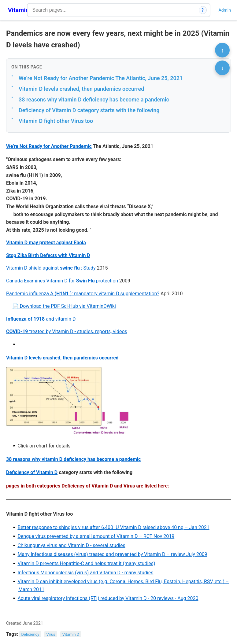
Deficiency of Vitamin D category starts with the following (89, 110)
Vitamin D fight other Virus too (56, 121)
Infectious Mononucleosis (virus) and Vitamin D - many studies (85, 573)
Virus (51, 634)
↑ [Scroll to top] (222, 50)
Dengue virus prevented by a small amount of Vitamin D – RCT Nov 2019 (96, 536)
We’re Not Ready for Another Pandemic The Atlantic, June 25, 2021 (101, 78)
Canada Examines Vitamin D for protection (62, 281)
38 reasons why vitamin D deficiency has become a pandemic (94, 99)
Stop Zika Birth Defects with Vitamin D (48, 255)
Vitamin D (71, 634)
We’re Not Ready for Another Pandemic (49, 146)
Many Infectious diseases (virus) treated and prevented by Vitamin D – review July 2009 (112, 554)
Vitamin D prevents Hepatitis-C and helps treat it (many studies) (86, 563)
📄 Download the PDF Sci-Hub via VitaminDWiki (64, 306)
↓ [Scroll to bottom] (222, 68)
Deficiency (30, 634)
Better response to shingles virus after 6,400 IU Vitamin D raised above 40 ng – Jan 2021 (113, 527)
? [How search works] (203, 10)
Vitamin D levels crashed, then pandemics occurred (81, 89)
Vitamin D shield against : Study (51, 268)
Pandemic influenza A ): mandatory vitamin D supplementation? (83, 294)
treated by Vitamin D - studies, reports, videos (67, 331)
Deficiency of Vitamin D (32, 472)
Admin (225, 10)
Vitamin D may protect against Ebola (46, 243)
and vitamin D (41, 319)
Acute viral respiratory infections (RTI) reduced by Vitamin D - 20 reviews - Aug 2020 (108, 598)
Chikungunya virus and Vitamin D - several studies (71, 545)
